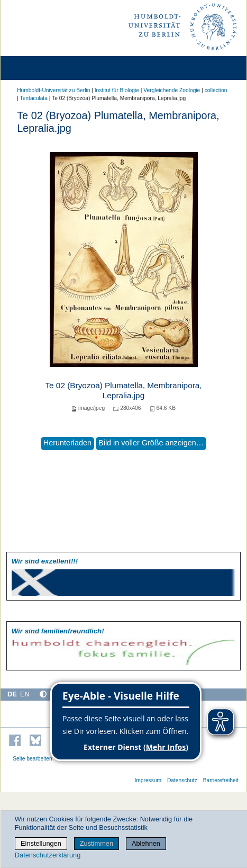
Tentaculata (34, 98)
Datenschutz (182, 780)
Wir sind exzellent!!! (45, 561)
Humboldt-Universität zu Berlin (53, 90)
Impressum (148, 780)
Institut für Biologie (117, 90)
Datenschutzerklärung (48, 855)
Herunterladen (67, 443)
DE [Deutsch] (12, 694)
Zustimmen (97, 843)
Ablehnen (146, 843)
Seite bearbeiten (33, 759)
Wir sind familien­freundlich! (58, 631)
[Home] (38, 68)
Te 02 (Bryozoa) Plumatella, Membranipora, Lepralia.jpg (123, 390)
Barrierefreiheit (221, 780)
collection (216, 90)
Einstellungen (41, 843)
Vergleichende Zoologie (172, 90)
